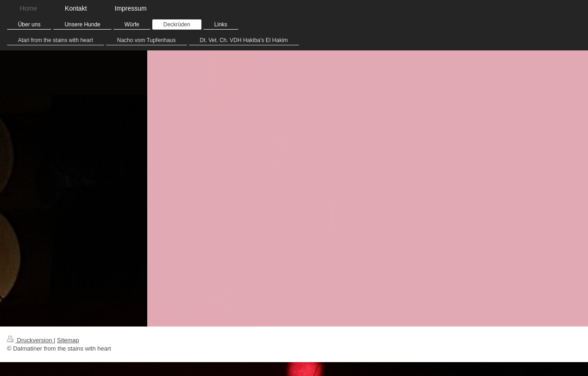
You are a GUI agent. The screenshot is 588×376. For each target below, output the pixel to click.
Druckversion (30, 340)
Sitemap (68, 340)
